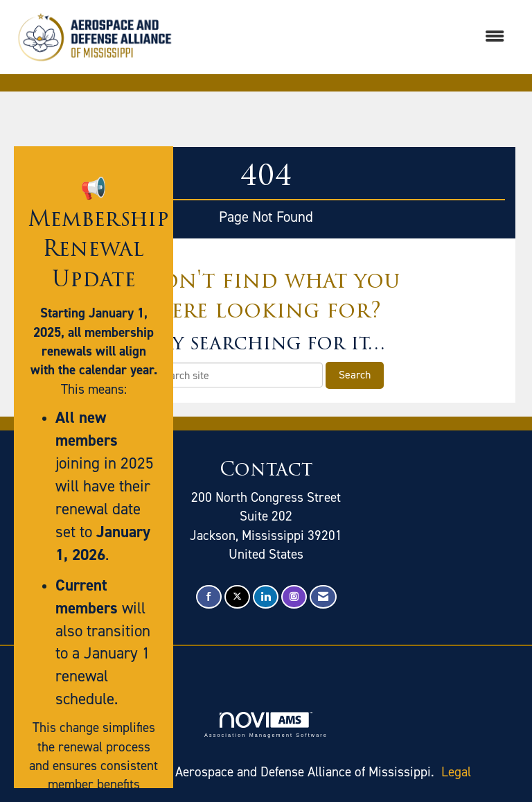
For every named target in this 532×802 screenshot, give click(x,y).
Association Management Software (266, 725)
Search (355, 375)
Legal (456, 772)
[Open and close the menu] (348, 37)
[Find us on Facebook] (209, 597)
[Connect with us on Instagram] (294, 597)
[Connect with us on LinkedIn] (266, 597)
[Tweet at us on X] (237, 597)
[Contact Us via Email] (323, 597)
